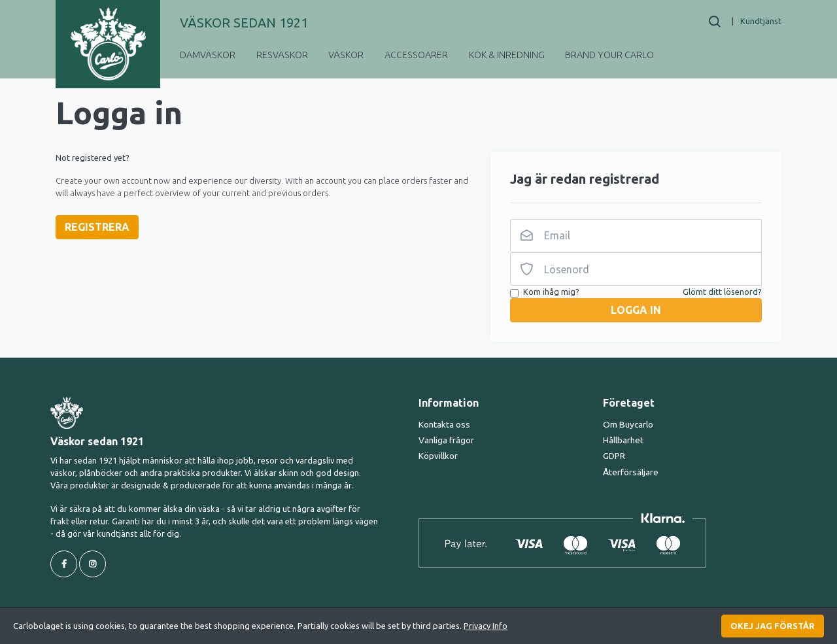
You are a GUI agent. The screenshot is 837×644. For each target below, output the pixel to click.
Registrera (97, 227)
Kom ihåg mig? (551, 292)
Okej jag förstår (773, 626)
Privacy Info (486, 626)
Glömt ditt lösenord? (722, 292)
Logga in (636, 310)
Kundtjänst (761, 21)
